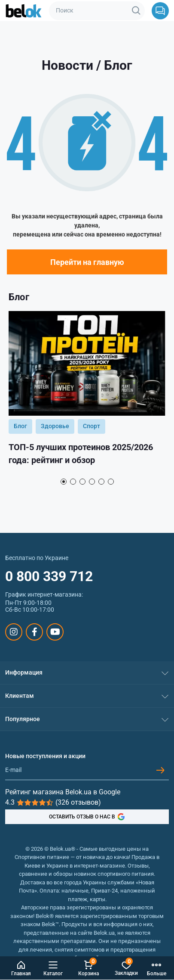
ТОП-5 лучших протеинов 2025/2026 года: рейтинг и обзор (81, 454)
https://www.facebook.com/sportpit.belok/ (35, 632)
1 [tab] (64, 482)
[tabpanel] (87, 392)
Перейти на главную (87, 262)
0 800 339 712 (49, 576)
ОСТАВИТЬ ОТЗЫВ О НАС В (87, 817)
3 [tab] (82, 482)
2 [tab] (73, 482)
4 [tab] (92, 482)
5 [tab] (101, 482)
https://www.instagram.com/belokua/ (14, 632)
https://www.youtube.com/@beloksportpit (55, 632)
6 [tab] (111, 482)
